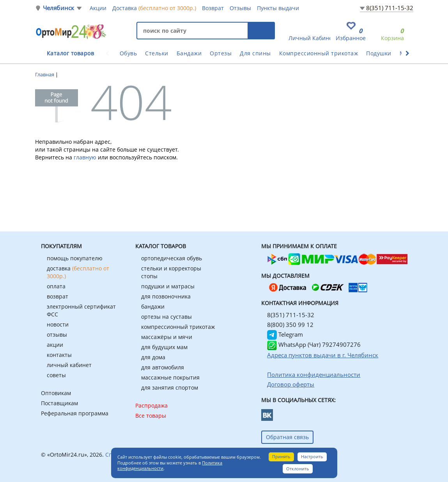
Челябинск (59, 8)
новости (58, 324)
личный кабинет (69, 365)
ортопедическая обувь (172, 258)
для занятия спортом (170, 388)
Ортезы (221, 53)
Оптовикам (56, 393)
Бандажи (189, 53)
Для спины (255, 53)
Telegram (285, 334)
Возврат (213, 8)
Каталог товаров (71, 53)
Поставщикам (59, 403)
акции (55, 345)
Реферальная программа (75, 413)
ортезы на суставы (166, 317)
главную (85, 157)
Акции (98, 8)
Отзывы (240, 8)
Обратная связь (287, 437)
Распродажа (151, 405)
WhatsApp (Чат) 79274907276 (314, 344)
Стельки (157, 53)
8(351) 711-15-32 (390, 8)
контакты (59, 355)
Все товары (151, 416)
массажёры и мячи (167, 337)
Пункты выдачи (278, 8)
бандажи (153, 306)
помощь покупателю (75, 258)
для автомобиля (163, 367)
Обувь (128, 53)
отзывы (57, 335)
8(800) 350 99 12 (290, 325)
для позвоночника (166, 296)
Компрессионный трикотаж (319, 53)
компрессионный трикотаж (178, 327)
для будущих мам (164, 347)
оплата (56, 286)
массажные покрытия (170, 377)
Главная (45, 74)
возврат (58, 296)
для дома (153, 357)
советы (56, 375)
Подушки (379, 53)
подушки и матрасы (168, 286)
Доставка (154, 8)
